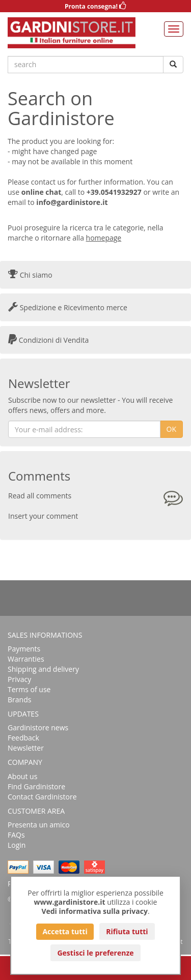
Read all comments (40, 496)
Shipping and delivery (43, 669)
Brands (19, 700)
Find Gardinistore (36, 786)
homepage (104, 238)
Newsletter (26, 748)
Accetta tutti (65, 931)
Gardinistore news (38, 727)
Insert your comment (43, 516)
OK (171, 429)
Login (17, 845)
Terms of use (29, 689)
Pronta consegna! (95, 6)
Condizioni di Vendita (48, 340)
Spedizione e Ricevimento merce (68, 307)
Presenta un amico (39, 825)
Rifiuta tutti (127, 931)
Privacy (19, 679)
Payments (24, 649)
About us (22, 776)
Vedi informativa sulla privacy (94, 911)
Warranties (26, 659)
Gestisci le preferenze (95, 953)
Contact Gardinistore (42, 797)
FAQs (16, 835)
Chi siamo (30, 275)
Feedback (23, 738)
